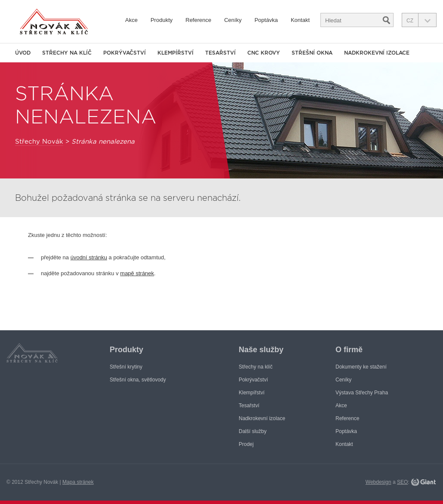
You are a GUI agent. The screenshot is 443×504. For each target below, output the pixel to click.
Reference (198, 20)
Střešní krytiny (126, 367)
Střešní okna (312, 53)
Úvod (23, 53)
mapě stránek (137, 273)
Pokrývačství (125, 53)
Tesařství (220, 53)
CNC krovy (264, 53)
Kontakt (300, 20)
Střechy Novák (39, 141)
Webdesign (378, 482)
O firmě (349, 350)
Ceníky (233, 20)
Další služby (253, 431)
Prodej (246, 444)
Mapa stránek (78, 482)
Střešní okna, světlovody (138, 380)
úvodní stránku (89, 257)
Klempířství (175, 53)
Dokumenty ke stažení (361, 367)
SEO (402, 482)
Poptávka (266, 20)
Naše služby (261, 350)
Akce (131, 20)
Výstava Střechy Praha (362, 393)
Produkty (162, 20)
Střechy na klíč (67, 53)
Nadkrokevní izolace (377, 53)
